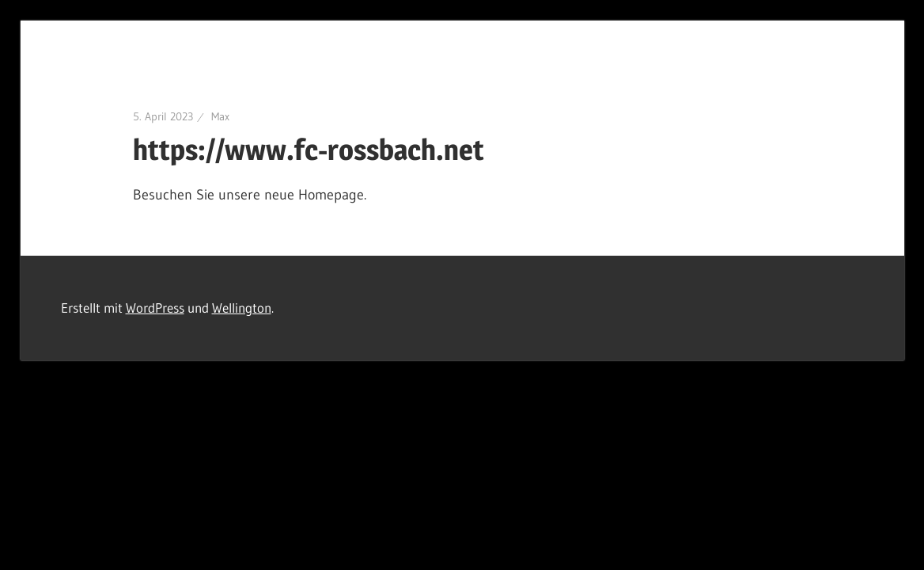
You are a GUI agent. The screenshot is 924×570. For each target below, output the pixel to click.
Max (220, 116)
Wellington (242, 308)
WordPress (155, 308)
